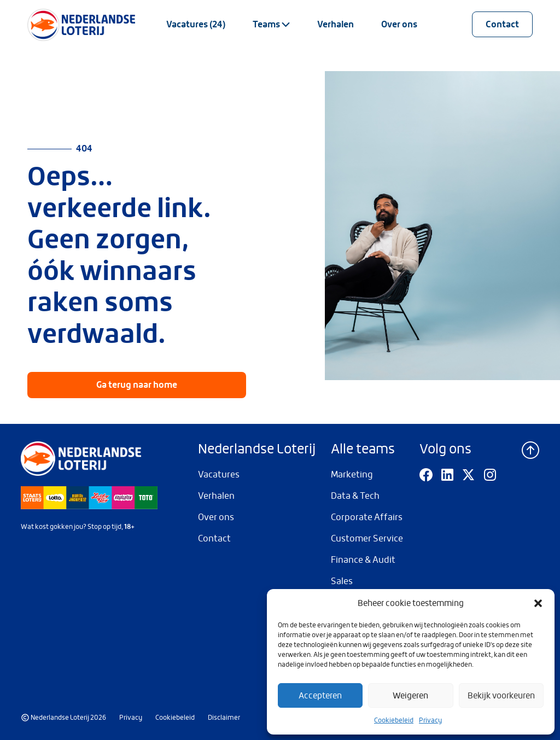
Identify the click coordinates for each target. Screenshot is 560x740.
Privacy (430, 720)
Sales (342, 581)
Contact (502, 24)
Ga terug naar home (137, 385)
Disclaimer (224, 718)
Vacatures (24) (196, 24)
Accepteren (320, 696)
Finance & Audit (363, 560)
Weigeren (410, 696)
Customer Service (367, 538)
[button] (538, 603)
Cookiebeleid (394, 720)
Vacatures (219, 474)
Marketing (352, 474)
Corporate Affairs (367, 517)
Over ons (399, 24)
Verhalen (336, 24)
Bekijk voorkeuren (501, 696)
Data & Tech (355, 496)
